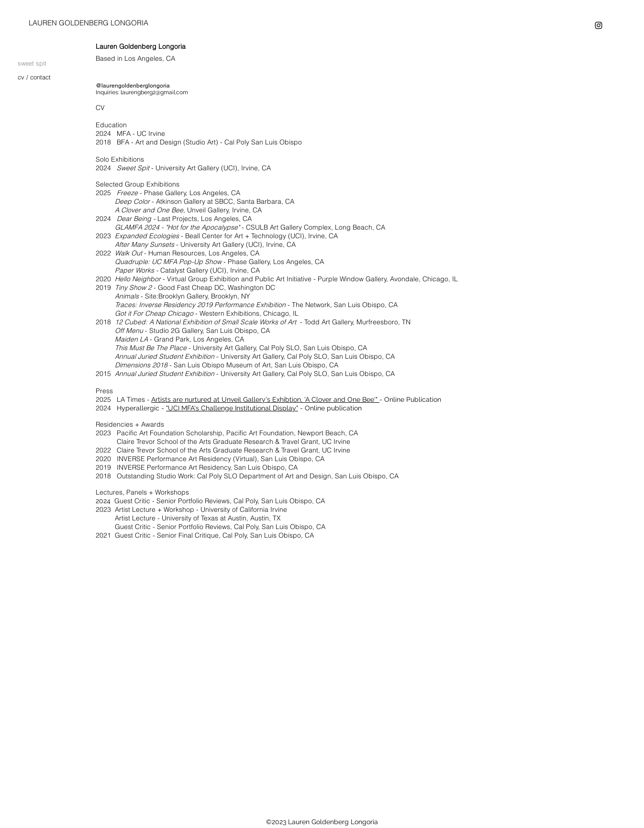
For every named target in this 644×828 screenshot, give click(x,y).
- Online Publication (410, 399)
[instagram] (599, 25)
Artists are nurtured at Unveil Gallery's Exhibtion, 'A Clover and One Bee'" (264, 399)
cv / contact (34, 77)
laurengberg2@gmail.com (154, 92)
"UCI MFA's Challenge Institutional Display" (232, 408)
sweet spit (32, 63)
